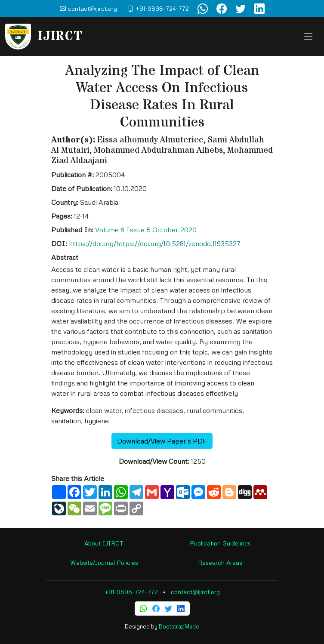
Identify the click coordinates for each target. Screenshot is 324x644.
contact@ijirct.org (195, 592)
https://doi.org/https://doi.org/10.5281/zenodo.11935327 (155, 243)
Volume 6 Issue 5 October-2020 (146, 230)
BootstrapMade (179, 626)
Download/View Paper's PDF (162, 441)
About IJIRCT (104, 543)
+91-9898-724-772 (131, 592)
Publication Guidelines (220, 543)
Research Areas (220, 562)
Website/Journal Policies (104, 562)
